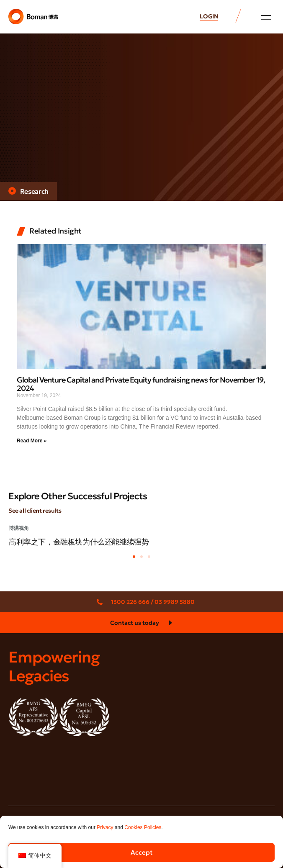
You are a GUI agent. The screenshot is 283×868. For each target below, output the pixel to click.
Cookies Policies (143, 827)
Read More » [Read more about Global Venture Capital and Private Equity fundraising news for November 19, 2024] (32, 441)
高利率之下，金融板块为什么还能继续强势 (79, 542)
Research (35, 191)
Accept (142, 852)
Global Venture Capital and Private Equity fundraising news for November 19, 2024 (141, 384)
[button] (266, 17)
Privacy (105, 827)
